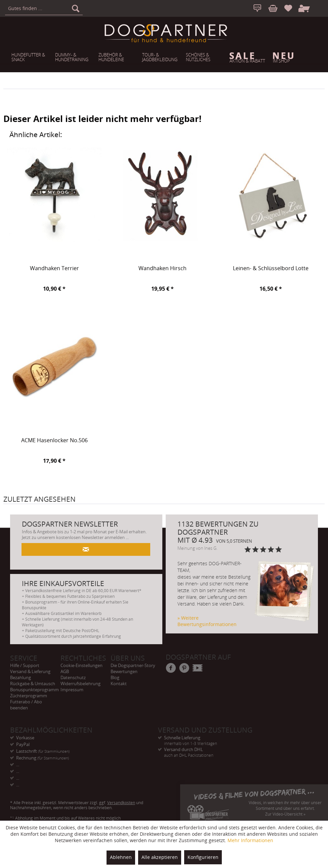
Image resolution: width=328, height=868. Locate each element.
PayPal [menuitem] (23, 744)
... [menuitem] (18, 764)
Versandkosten (121, 803)
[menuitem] (44, 8)
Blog (115, 677)
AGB (65, 671)
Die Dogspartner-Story (133, 665)
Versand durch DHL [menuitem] (232, 750)
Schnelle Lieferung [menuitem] (232, 738)
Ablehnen (121, 857)
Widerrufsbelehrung (80, 684)
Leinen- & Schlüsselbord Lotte (271, 268)
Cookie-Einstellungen (81, 665)
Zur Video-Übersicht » (285, 814)
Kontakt (119, 684)
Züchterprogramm (29, 696)
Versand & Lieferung (30, 671)
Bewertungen (124, 671)
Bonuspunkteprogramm (34, 690)
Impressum (72, 690)
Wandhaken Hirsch (162, 268)
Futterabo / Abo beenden (26, 705)
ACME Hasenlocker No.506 (54, 441)
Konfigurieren (203, 857)
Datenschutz (73, 677)
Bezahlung (20, 677)
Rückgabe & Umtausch (33, 684)
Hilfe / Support (25, 665)
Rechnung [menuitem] (43, 758)
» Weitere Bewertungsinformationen (207, 621)
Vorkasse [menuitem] (25, 738)
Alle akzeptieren (160, 857)
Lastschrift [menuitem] (43, 751)
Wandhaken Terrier (54, 268)
